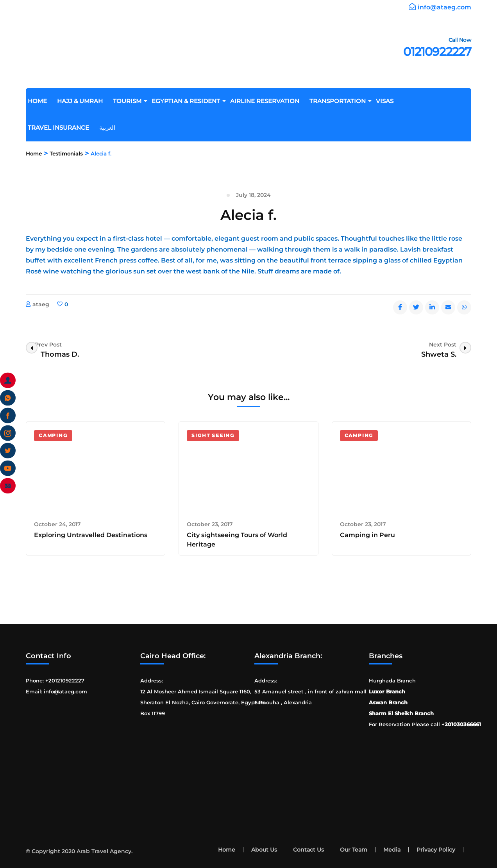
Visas (388, 101)
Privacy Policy (436, 850)
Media (392, 850)
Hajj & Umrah (83, 101)
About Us (264, 850)
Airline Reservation (268, 101)
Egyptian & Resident (189, 101)
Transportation (341, 101)
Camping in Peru (367, 535)
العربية (110, 128)
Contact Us (308, 850)
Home (40, 101)
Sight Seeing (213, 435)
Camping (53, 435)
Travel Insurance (61, 128)
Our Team (354, 850)
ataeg (41, 304)
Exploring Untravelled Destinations (91, 535)
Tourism (130, 101)
